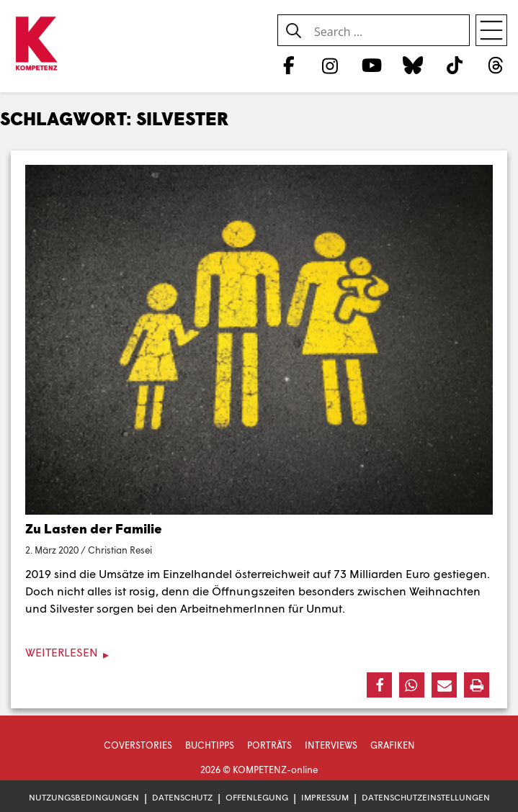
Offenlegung (257, 797)
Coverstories (138, 745)
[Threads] (496, 65)
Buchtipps (210, 745)
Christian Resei (120, 550)
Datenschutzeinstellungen (426, 797)
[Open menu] (491, 30)
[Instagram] (330, 65)
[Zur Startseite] (36, 44)
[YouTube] (371, 65)
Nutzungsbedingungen (84, 797)
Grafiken (393, 745)
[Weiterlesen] (259, 653)
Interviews (331, 745)
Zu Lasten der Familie (94, 528)
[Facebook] (289, 65)
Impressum (325, 797)
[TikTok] (454, 65)
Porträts (269, 745)
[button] (379, 685)
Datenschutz (182, 797)
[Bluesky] (413, 65)
